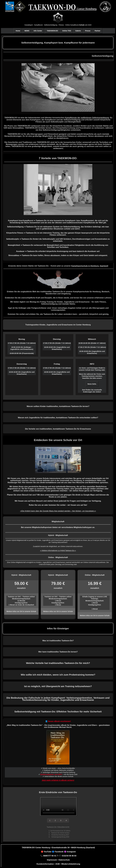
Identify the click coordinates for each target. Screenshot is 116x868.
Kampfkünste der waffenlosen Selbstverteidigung (87, 118)
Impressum (52, 860)
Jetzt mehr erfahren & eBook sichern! (58, 780)
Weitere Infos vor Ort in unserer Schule (21, 611)
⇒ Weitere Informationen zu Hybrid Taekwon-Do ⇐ (58, 551)
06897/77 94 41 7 (50, 856)
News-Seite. (92, 384)
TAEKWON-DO (52, 31)
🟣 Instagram (70, 852)
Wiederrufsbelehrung (70, 864)
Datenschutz (64, 860)
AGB (57, 864)
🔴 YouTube (46, 852)
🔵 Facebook (57, 852)
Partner (98, 31)
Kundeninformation (45, 864)
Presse (88, 31)
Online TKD (67, 31)
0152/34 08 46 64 (69, 856)
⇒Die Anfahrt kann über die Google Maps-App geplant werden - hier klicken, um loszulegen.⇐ (58, 511)
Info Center (38, 31)
